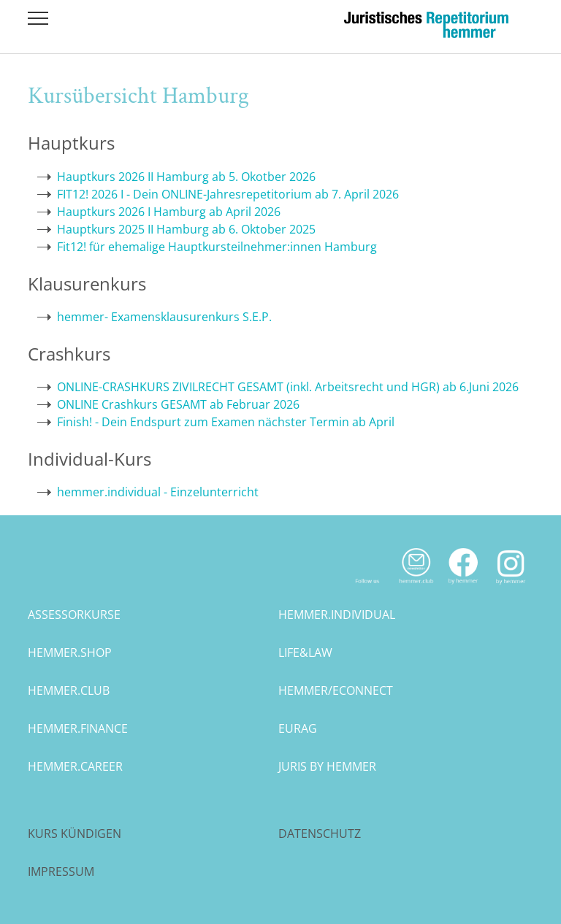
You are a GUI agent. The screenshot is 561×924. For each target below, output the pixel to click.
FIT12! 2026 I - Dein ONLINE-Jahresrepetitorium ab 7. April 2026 (228, 194)
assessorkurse (74, 615)
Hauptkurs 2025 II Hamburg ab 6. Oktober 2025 (186, 229)
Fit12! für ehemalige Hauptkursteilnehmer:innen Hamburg (217, 247)
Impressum (61, 871)
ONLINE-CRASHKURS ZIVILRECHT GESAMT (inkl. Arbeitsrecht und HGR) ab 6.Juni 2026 (288, 387)
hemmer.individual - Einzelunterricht (158, 492)
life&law (305, 652)
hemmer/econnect (336, 690)
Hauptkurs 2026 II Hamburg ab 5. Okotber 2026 (186, 177)
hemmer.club (69, 690)
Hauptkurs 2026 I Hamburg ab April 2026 (169, 212)
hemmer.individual (337, 615)
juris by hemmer (327, 766)
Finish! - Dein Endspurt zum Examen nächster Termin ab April (226, 422)
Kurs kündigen (75, 833)
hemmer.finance (78, 728)
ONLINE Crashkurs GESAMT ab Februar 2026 (178, 404)
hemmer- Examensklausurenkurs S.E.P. (164, 317)
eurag (298, 728)
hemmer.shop (70, 652)
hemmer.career (75, 766)
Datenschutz (320, 833)
